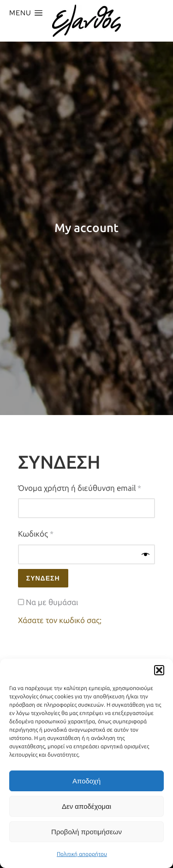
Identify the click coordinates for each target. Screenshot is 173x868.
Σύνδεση (43, 578)
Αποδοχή (86, 781)
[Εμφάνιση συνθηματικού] (146, 554)
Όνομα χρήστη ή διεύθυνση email (87, 487)
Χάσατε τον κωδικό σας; (60, 620)
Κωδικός (53, 533)
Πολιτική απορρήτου (82, 854)
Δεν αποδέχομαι (86, 806)
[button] (159, 670)
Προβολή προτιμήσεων (86, 832)
